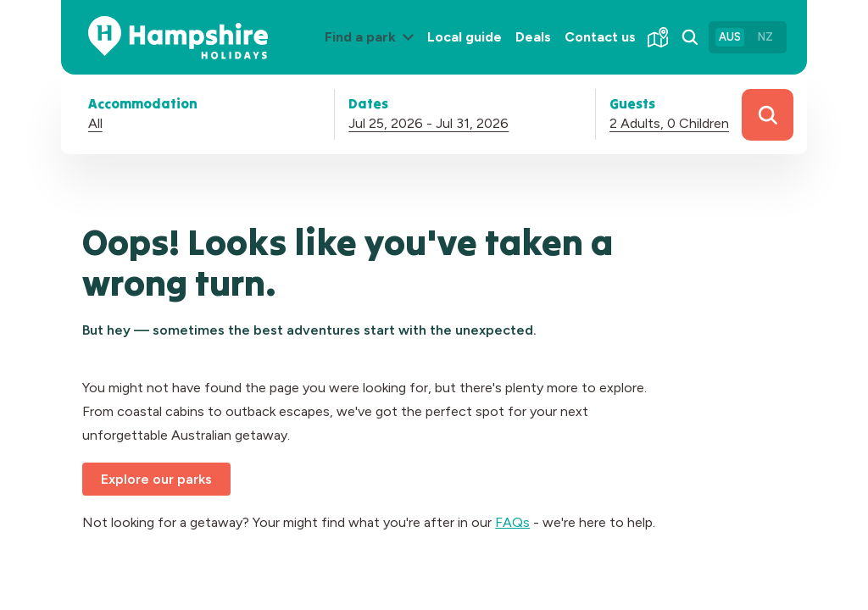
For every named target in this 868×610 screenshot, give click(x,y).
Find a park (373, 50)
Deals (533, 37)
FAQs (512, 522)
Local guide (465, 37)
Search (768, 115)
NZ (765, 37)
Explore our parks (156, 479)
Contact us (600, 37)
